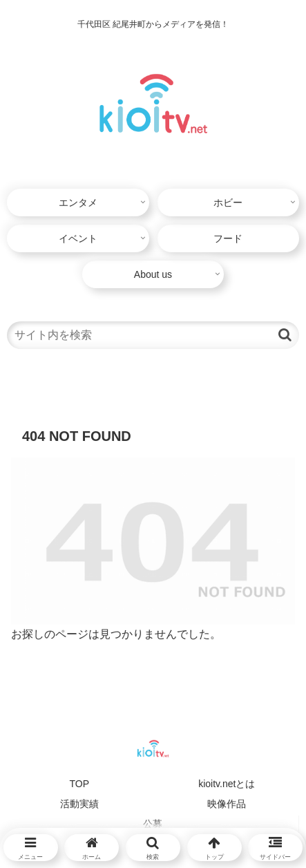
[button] (285, 335)
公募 (153, 824)
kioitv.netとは (227, 784)
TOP (79, 784)
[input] (153, 335)
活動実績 (79, 804)
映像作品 (227, 804)
